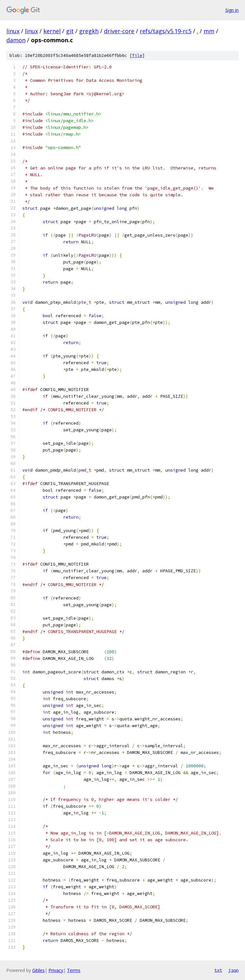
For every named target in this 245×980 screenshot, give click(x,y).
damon (16, 40)
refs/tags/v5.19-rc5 (166, 31)
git (70, 31)
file (137, 55)
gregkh (89, 31)
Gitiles (38, 970)
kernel (52, 31)
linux (13, 31)
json (234, 970)
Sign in (232, 10)
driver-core (119, 31)
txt (218, 970)
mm (209, 31)
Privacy (56, 970)
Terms (74, 970)
